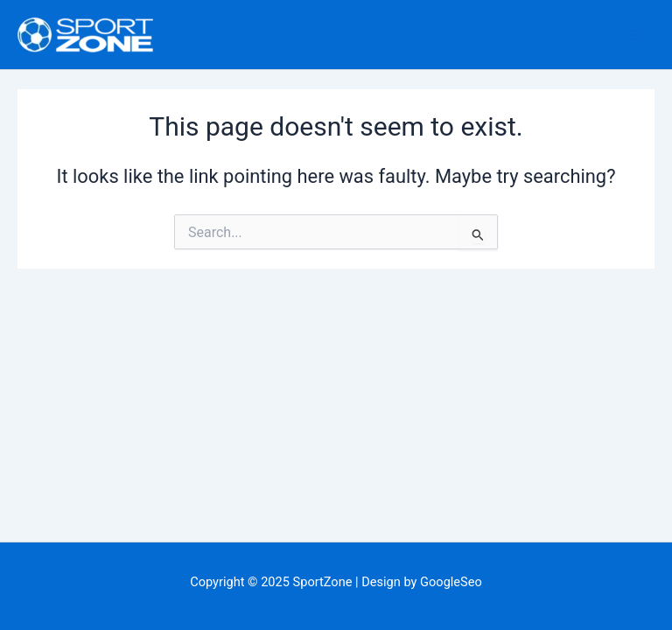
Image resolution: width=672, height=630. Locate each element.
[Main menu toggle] (636, 35)
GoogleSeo (451, 582)
